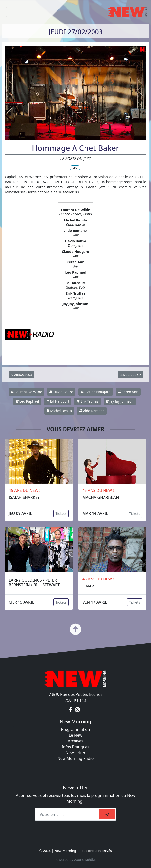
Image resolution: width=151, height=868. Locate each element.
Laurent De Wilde (26, 392)
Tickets (61, 514)
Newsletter (75, 753)
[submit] (107, 814)
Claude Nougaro (96, 392)
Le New (75, 735)
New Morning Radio (76, 758)
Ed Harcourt (58, 401)
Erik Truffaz (87, 401)
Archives (75, 741)
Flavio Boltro (61, 392)
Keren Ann (128, 392)
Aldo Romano (92, 411)
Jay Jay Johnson (120, 401)
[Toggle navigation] (13, 12)
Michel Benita (59, 411)
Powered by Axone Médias (75, 860)
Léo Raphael (27, 401)
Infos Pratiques (75, 747)
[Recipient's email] (68, 814)
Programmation (75, 729)
